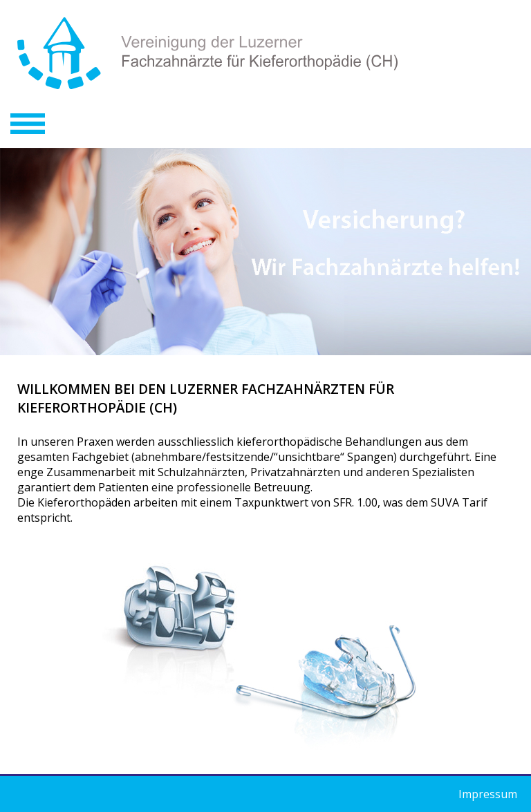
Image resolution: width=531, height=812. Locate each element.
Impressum (488, 794)
